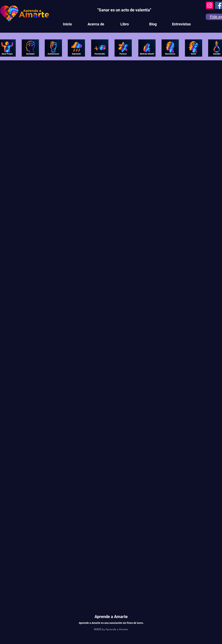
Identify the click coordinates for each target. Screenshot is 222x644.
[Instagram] (210, 5)
